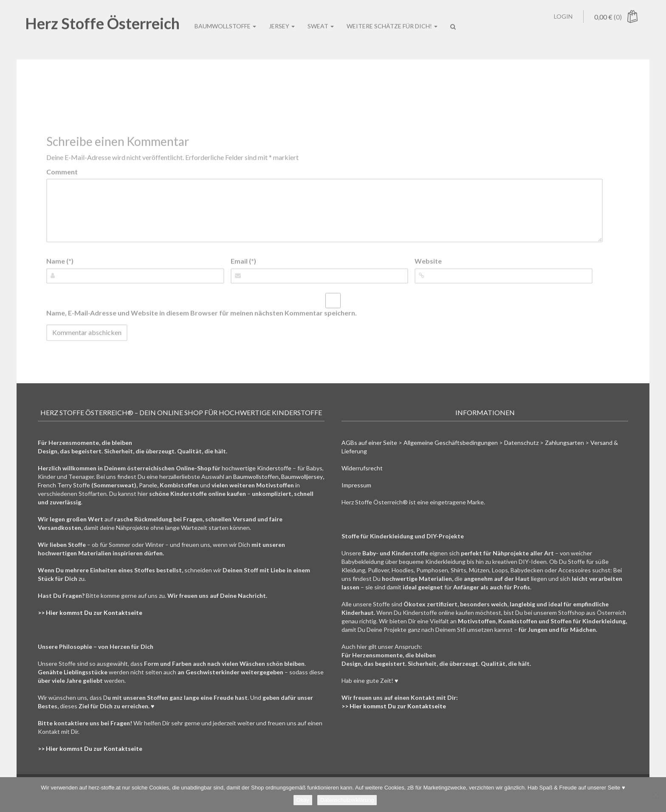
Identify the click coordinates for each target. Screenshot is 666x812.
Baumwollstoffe (225, 18)
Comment (62, 171)
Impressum (356, 485)
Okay (303, 800)
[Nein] (655, 795)
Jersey (282, 18)
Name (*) (60, 261)
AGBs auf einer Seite (369, 443)
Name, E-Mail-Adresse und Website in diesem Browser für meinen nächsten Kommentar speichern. (202, 313)
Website (428, 261)
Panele (148, 485)
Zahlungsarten (564, 443)
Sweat (321, 18)
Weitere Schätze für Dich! (392, 18)
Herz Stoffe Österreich (102, 16)
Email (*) (243, 261)
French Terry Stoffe (64, 485)
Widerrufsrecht (362, 468)
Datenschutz (521, 443)
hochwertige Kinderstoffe (257, 468)
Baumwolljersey (302, 477)
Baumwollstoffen (256, 477)
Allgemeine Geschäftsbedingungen (451, 443)
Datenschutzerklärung (347, 800)
